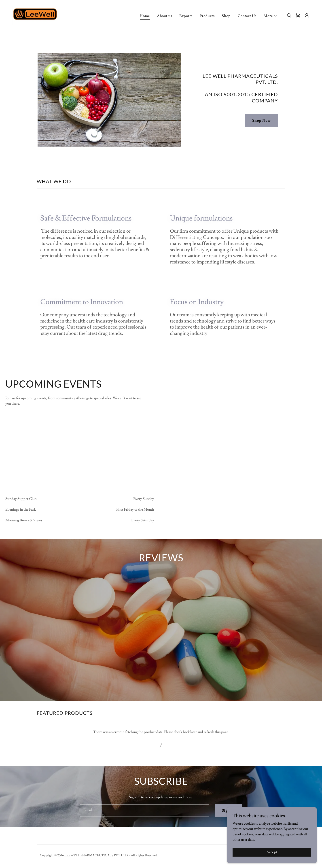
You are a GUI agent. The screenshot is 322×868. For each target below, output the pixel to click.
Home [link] (145, 16)
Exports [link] (186, 16)
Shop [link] (226, 16)
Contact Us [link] (247, 16)
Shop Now (262, 121)
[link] (36, 15)
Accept (272, 852)
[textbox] (144, 822)
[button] (270, 16)
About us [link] (165, 16)
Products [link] (207, 16)
